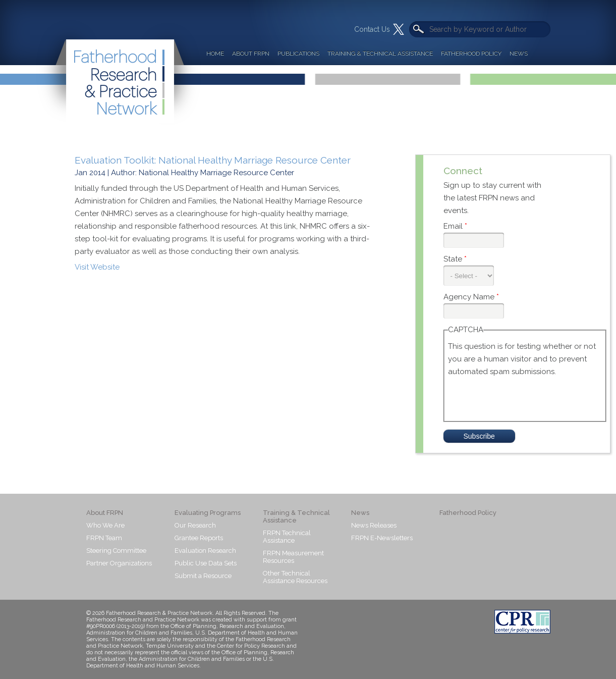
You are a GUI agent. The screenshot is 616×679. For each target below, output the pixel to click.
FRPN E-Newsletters (382, 538)
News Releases (374, 525)
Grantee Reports (199, 538)
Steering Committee (116, 551)
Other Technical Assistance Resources (295, 577)
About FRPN (251, 54)
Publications (298, 54)
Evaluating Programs (208, 513)
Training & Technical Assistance (380, 54)
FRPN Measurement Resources (293, 557)
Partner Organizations (119, 563)
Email (455, 226)
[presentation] (525, 398)
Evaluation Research (205, 551)
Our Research (195, 525)
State (455, 259)
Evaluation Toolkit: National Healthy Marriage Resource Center (213, 160)
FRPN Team (104, 538)
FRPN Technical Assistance (287, 537)
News (519, 54)
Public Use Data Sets (206, 563)
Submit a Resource (203, 576)
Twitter (399, 29)
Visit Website (97, 267)
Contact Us (372, 29)
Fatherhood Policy (471, 54)
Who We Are (105, 525)
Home (215, 54)
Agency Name (471, 297)
